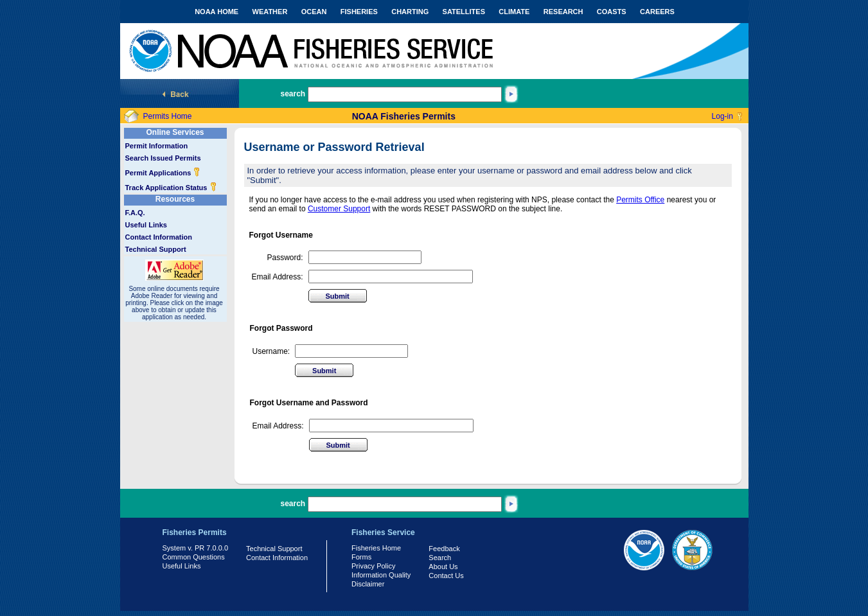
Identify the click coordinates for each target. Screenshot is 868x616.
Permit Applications (163, 173)
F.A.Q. (135, 213)
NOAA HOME (217, 12)
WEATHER (270, 12)
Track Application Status (171, 188)
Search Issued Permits (163, 158)
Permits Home (168, 116)
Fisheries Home (376, 548)
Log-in (722, 116)
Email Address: (278, 277)
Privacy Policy (373, 566)
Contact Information (159, 237)
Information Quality (381, 575)
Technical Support (156, 249)
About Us (443, 567)
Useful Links (146, 225)
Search (440, 558)
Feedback (444, 549)
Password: (285, 258)
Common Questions (194, 557)
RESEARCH (563, 12)
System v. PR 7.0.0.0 (196, 548)
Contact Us (446, 576)
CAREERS (657, 12)
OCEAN (314, 12)
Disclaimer (368, 584)
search (293, 94)
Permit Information (157, 146)
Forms (361, 557)
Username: (271, 351)
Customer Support (339, 209)
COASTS (612, 12)
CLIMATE (514, 12)
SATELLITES (464, 12)
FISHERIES (359, 12)
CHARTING (410, 12)
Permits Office (640, 200)
